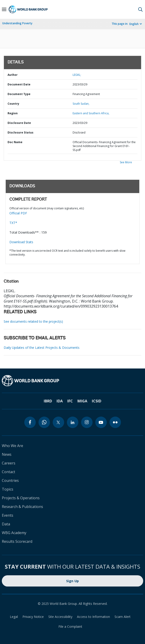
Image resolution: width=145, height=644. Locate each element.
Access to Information (93, 617)
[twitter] (58, 422)
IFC (70, 401)
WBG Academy (14, 533)
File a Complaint (70, 626)
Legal (14, 617)
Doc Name (15, 142)
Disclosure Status (21, 132)
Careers (9, 463)
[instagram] (87, 422)
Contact (8, 472)
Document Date (19, 84)
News (7, 454)
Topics (8, 489)
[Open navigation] (4, 9)
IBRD (48, 401)
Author (13, 75)
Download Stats (21, 242)
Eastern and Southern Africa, (91, 113)
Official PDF (18, 213)
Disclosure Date (19, 123)
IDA (60, 401)
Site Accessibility (60, 617)
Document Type (19, 94)
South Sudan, (81, 104)
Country (13, 104)
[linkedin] (73, 422)
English (134, 24)
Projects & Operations (21, 498)
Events (8, 515)
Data (6, 524)
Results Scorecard (17, 541)
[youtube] (101, 422)
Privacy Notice (33, 617)
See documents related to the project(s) (33, 321)
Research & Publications (22, 507)
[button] (140, 9)
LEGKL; (77, 75)
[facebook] (30, 422)
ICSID (97, 401)
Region (13, 113)
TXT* (13, 223)
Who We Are (12, 446)
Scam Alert (123, 617)
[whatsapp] (44, 422)
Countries (10, 480)
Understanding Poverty (17, 23)
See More (126, 162)
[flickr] (115, 422)
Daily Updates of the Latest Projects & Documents (42, 348)
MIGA (82, 401)
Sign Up (73, 581)
